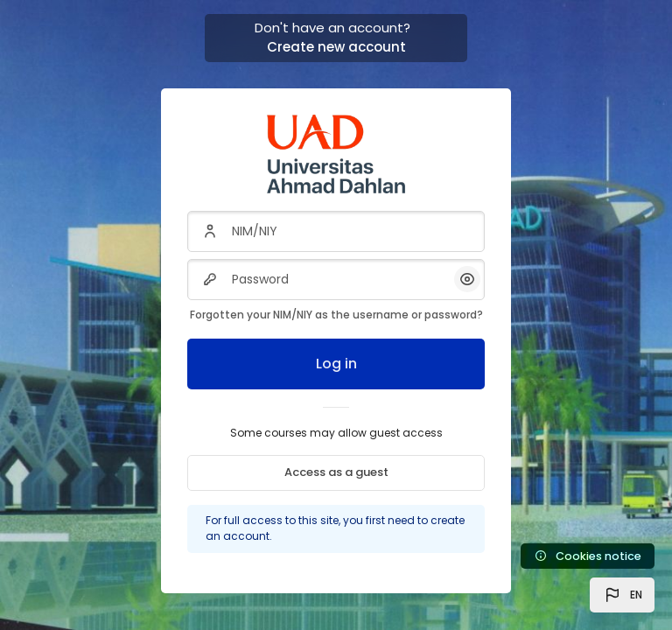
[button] (622, 595)
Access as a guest (336, 472)
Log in (336, 364)
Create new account (336, 47)
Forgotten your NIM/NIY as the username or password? (336, 315)
